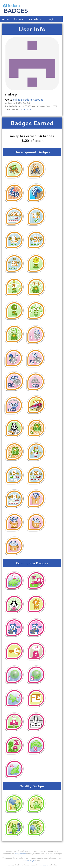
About (6, 19)
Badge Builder (20, 854)
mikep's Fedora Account (28, 99)
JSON (22, 109)
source (46, 865)
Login (51, 19)
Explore (19, 19)
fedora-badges (29, 860)
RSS (29, 109)
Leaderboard (36, 19)
